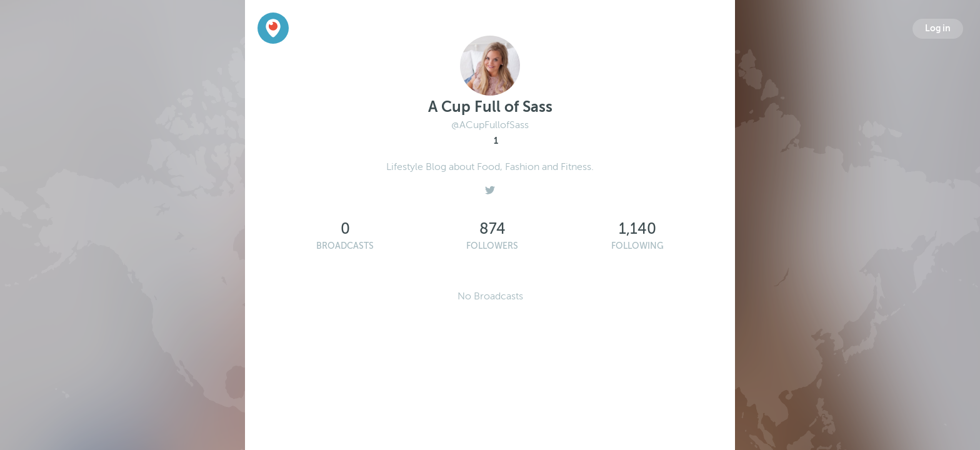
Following (637, 246)
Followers (492, 246)
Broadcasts (345, 246)
